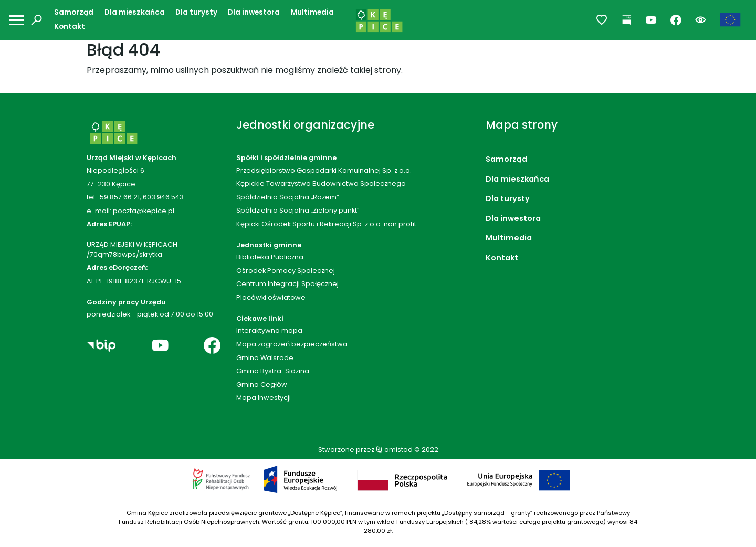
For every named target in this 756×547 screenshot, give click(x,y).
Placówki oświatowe (271, 297)
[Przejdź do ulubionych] (602, 20)
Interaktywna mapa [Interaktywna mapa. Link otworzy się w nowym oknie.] (269, 330)
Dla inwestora (254, 12)
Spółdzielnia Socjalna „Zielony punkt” (298, 210)
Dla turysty (196, 12)
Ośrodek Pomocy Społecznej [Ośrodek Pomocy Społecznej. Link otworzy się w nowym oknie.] (286, 271)
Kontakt (70, 27)
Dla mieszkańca (135, 12)
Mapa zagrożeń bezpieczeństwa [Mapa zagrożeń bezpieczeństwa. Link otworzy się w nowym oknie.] (292, 344)
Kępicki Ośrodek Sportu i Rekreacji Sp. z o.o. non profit (326, 224)
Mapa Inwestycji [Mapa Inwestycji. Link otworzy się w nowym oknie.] (264, 398)
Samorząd (74, 12)
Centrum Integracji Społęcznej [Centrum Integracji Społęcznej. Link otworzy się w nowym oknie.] (287, 284)
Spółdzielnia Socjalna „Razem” (288, 197)
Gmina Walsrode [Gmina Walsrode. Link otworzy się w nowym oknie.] (265, 358)
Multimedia (312, 12)
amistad (394, 450)
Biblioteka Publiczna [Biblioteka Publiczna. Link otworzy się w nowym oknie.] (270, 257)
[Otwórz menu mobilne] (16, 20)
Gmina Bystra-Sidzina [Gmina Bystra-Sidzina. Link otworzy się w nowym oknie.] (273, 371)
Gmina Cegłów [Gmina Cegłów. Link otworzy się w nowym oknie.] (262, 385)
